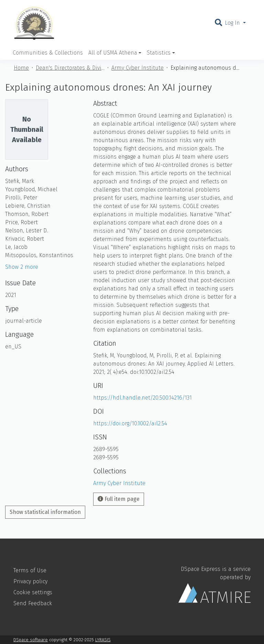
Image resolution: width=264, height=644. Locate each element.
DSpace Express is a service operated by (214, 584)
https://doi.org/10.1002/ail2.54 (130, 423)
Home (21, 68)
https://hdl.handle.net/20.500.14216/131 (142, 398)
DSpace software (31, 640)
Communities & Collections (48, 53)
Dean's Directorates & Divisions (70, 68)
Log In (233, 23)
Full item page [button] (119, 499)
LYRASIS (103, 640)
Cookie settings (33, 592)
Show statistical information (45, 512)
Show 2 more (22, 267)
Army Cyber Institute (137, 68)
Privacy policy (30, 581)
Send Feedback (33, 603)
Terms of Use (30, 570)
